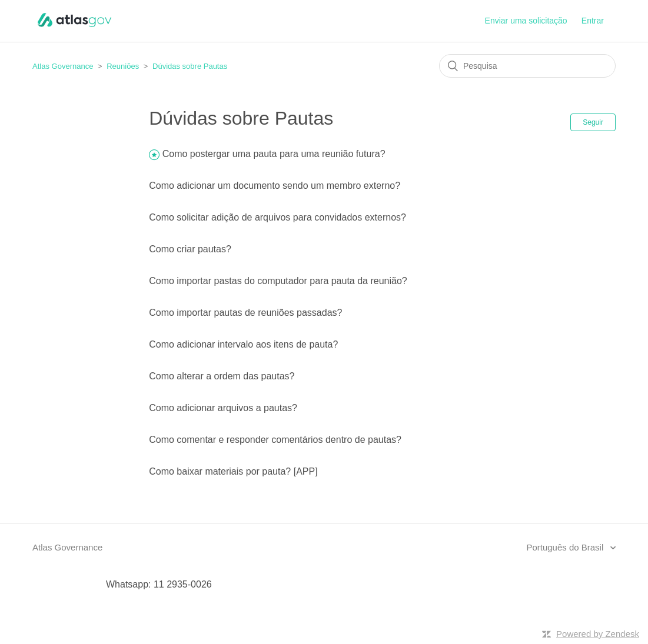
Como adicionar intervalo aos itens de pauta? (243, 344)
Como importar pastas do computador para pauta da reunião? (278, 281)
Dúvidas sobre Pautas (190, 66)
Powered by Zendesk (598, 634)
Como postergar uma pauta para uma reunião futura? (274, 154)
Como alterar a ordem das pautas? (222, 376)
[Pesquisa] (527, 66)
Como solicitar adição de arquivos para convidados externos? (278, 217)
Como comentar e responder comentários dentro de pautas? (275, 440)
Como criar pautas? (190, 249)
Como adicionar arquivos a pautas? (223, 408)
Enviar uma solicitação (526, 21)
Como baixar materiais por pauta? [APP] (233, 471)
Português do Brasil (566, 547)
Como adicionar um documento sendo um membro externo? (275, 186)
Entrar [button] (593, 21)
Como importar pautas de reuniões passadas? (245, 313)
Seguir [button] (593, 122)
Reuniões (123, 66)
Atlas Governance (63, 66)
